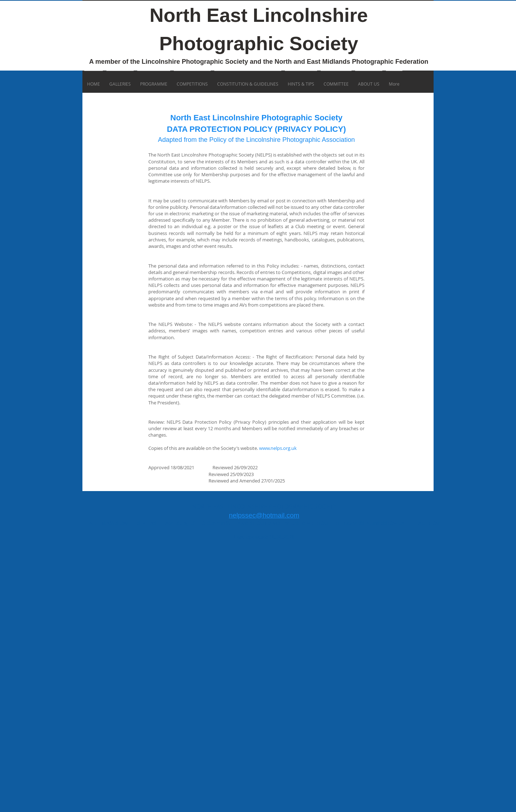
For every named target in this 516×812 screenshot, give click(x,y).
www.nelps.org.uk (278, 448)
